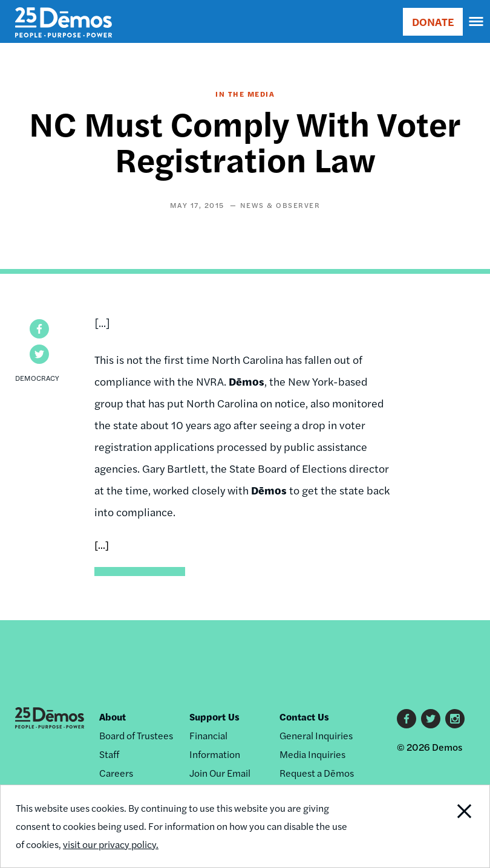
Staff (109, 754)
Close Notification (443, 826)
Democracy (37, 378)
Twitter (431, 719)
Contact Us (304, 717)
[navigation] (477, 22)
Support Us (214, 717)
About (113, 717)
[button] (39, 329)
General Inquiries (316, 735)
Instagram (455, 719)
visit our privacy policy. (111, 844)
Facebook (407, 719)
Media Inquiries (312, 754)
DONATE (433, 21)
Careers (116, 773)
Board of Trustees (136, 735)
